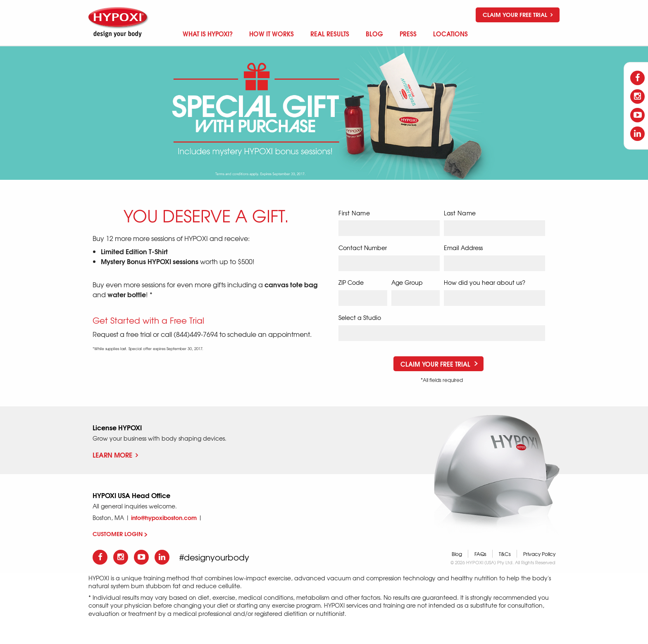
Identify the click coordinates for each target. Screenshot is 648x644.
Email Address (463, 248)
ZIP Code (351, 282)
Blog (457, 554)
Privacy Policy (539, 554)
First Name (354, 213)
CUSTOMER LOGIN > (120, 534)
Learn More (115, 454)
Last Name (460, 213)
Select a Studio (360, 317)
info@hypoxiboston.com (164, 518)
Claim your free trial (518, 14)
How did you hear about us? (485, 282)
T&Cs (505, 554)
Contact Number (363, 248)
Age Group (407, 282)
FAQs (480, 554)
